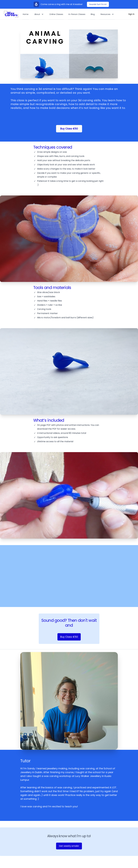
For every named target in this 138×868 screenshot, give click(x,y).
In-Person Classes (77, 14)
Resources (107, 14)
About (39, 14)
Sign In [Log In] (131, 14)
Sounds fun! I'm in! (98, 4)
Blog (93, 14)
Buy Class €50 (69, 129)
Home (26, 14)
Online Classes (56, 14)
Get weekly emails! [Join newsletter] (69, 846)
